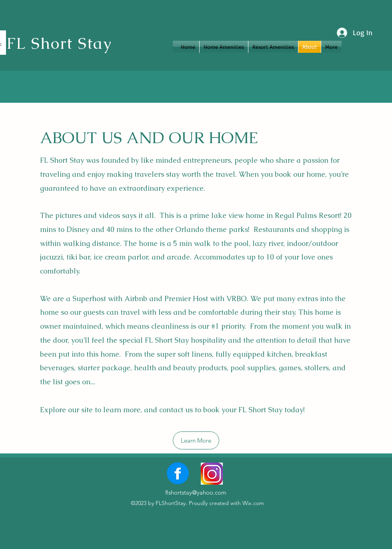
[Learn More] (196, 440)
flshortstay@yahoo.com (196, 492)
